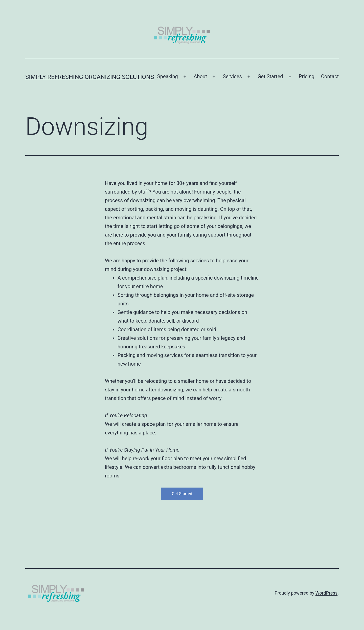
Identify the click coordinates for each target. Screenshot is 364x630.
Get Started (270, 76)
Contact (330, 76)
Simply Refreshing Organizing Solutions (90, 77)
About (200, 76)
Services (232, 76)
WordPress (326, 593)
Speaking (168, 76)
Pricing (307, 76)
